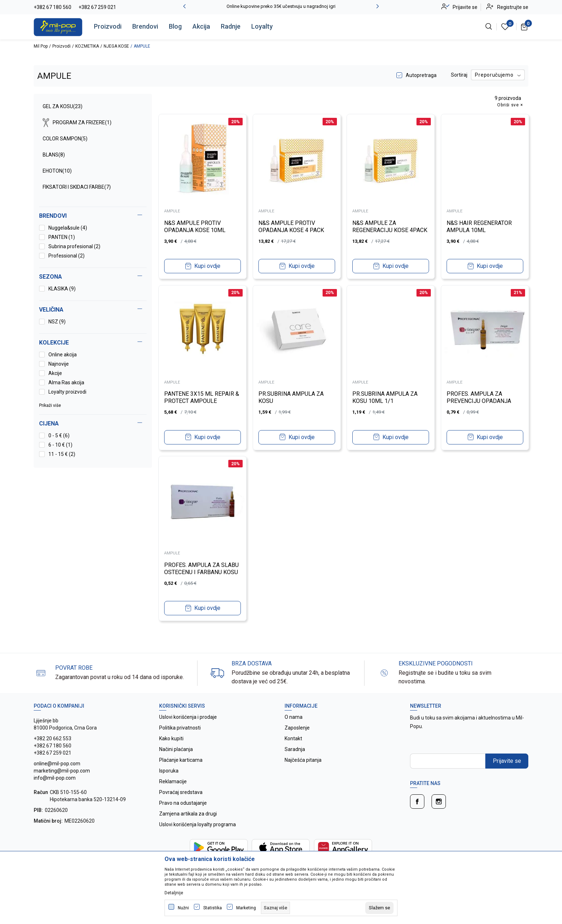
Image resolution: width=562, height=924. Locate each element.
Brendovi (145, 26)
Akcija (201, 26)
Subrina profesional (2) (74, 246)
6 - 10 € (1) (60, 445)
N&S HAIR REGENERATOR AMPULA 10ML (480, 225)
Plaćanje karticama (181, 760)
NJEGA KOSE (116, 46)
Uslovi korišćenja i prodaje (188, 717)
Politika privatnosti (180, 728)
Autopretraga (421, 75)
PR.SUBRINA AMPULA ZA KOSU (292, 396)
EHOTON (57, 171)
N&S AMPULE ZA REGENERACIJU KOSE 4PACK (381, 229)
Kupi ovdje (207, 265)
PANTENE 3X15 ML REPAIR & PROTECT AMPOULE (200, 396)
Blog (175, 26)
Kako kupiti (171, 738)
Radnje (231, 26)
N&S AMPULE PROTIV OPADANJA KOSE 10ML (196, 225)
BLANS (54, 155)
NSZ (57, 322)
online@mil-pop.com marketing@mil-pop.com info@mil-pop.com (62, 771)
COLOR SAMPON (65, 139)
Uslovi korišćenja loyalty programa (197, 824)
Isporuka (169, 771)
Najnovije (59, 364)
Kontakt (293, 738)
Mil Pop (41, 46)
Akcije (55, 373)
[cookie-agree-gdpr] (379, 908)
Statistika (213, 908)
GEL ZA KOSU (63, 106)
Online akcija (63, 355)
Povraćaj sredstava (181, 792)
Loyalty (262, 26)
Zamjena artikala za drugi (188, 814)
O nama (294, 717)
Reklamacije (173, 781)
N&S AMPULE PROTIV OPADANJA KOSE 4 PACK (292, 225)
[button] (93, 424)
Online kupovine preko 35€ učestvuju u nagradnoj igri (281, 6)
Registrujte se (513, 7)
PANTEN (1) (62, 237)
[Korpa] (525, 27)
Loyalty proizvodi (67, 392)
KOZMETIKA (87, 46)
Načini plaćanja (176, 749)
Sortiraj (459, 75)
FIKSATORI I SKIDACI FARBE (77, 187)
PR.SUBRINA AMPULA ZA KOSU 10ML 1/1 (386, 396)
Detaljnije (174, 893)
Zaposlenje (297, 728)
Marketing (246, 908)
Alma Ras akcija (66, 382)
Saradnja (295, 749)
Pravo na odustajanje (183, 803)
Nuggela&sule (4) (68, 228)
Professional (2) (66, 256)
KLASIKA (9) (62, 289)
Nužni (183, 908)
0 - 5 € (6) (59, 435)
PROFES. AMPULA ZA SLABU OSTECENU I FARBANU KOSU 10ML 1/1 (203, 571)
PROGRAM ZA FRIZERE (77, 123)
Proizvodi (108, 26)
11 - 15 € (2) (62, 454)
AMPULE (173, 210)
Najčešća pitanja (303, 760)
